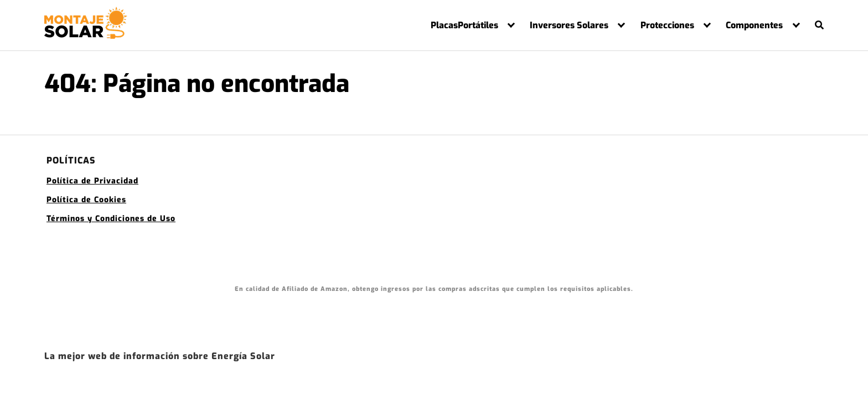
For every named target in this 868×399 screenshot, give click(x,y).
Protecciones (667, 25)
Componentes (754, 25)
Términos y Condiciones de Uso (111, 219)
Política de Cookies (86, 200)
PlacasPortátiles (464, 25)
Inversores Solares (569, 25)
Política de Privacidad (92, 181)
